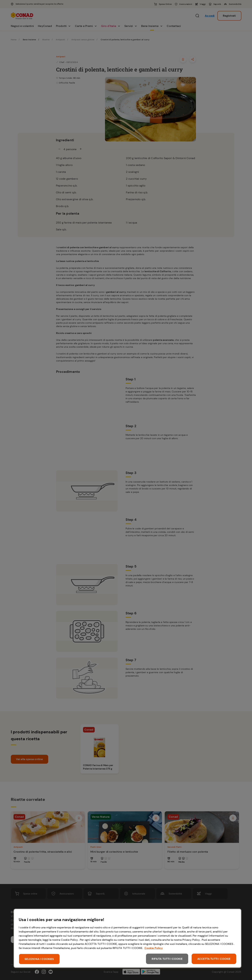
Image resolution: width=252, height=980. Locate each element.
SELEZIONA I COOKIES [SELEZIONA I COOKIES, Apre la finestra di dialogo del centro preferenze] (39, 959)
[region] (127, 938)
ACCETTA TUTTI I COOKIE (214, 959)
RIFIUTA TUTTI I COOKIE (167, 959)
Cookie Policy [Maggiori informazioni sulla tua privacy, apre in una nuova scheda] (154, 948)
